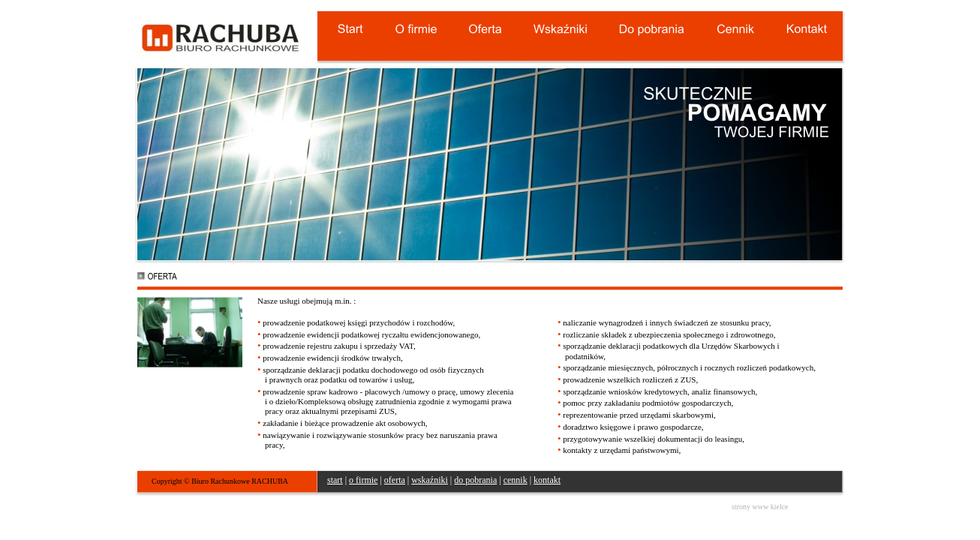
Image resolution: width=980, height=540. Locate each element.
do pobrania (475, 480)
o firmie (363, 480)
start (335, 480)
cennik (516, 480)
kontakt (547, 480)
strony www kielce (760, 507)
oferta (395, 480)
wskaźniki (430, 480)
